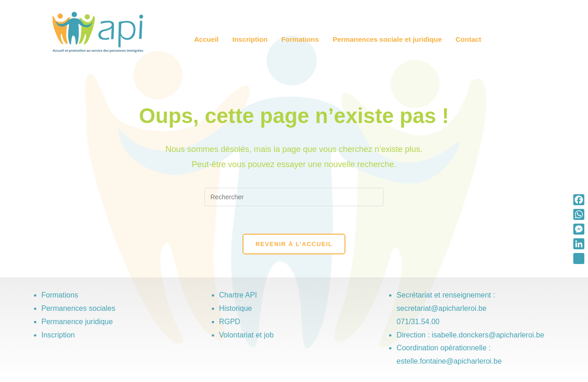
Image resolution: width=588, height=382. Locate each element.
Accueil (206, 39)
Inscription (250, 39)
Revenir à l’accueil (294, 244)
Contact (469, 39)
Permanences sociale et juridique (387, 39)
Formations (300, 39)
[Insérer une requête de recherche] (294, 197)
